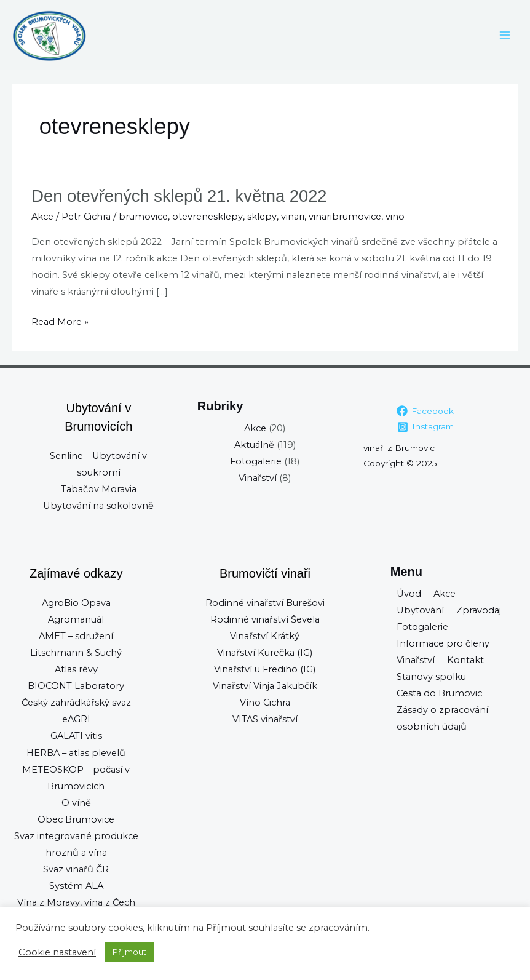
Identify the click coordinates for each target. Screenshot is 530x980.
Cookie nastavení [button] (57, 952)
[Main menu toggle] (505, 35)
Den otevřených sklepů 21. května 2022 (179, 196)
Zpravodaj (479, 610)
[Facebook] (425, 411)
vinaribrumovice (345, 217)
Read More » (60, 321)
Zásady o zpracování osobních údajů (442, 718)
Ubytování (420, 610)
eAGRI (76, 719)
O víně (76, 803)
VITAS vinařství (265, 719)
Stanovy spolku (431, 677)
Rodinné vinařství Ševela (265, 619)
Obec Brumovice (76, 819)
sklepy (262, 217)
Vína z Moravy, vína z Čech (76, 902)
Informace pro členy (443, 643)
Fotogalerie (256, 461)
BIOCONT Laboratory (76, 686)
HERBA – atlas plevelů (76, 753)
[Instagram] (425, 427)
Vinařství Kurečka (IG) (265, 653)
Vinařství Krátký (265, 636)
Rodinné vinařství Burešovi (265, 603)
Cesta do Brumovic (439, 693)
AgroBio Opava (76, 603)
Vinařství (258, 478)
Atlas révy (76, 669)
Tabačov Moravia (99, 489)
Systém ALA (76, 886)
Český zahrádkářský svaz (76, 703)
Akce (42, 217)
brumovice (143, 217)
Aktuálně (254, 445)
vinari (293, 217)
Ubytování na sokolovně (98, 506)
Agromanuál (76, 619)
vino (395, 217)
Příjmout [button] (129, 952)
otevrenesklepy (208, 217)
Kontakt (465, 660)
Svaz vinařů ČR (76, 869)
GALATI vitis (76, 736)
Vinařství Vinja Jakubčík (265, 686)
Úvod (409, 594)
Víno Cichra (265, 703)
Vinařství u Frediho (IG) (265, 669)
